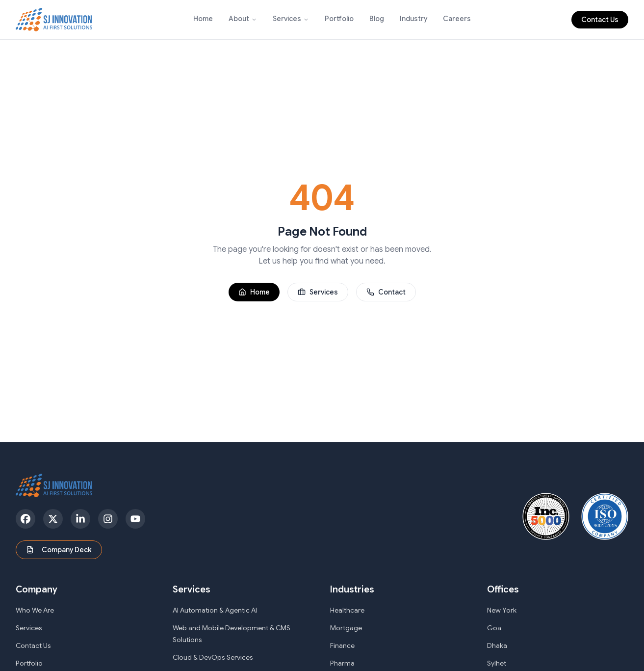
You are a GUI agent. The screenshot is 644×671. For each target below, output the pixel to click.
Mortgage (346, 628)
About (239, 19)
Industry (413, 19)
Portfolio (339, 19)
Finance (342, 645)
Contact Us (600, 20)
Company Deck (59, 550)
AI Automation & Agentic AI (215, 610)
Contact (386, 292)
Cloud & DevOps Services (213, 657)
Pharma (342, 663)
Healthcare (347, 610)
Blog (377, 19)
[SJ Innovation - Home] (54, 20)
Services (287, 19)
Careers (457, 19)
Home (203, 19)
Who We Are (35, 610)
